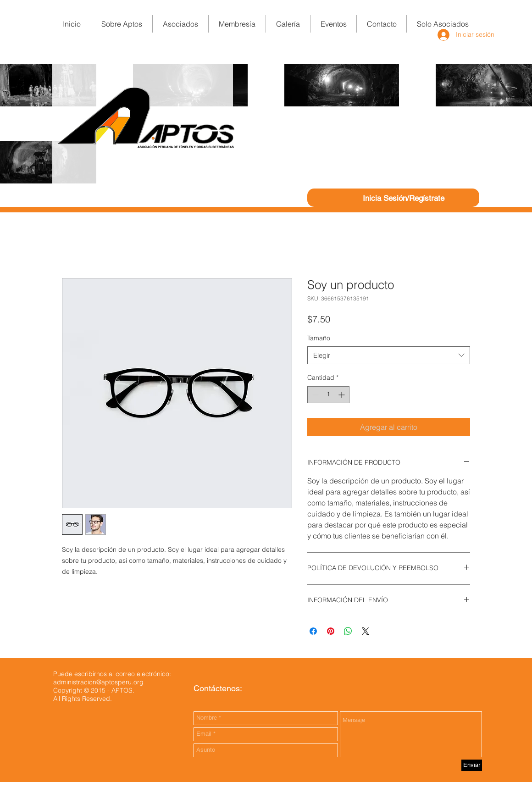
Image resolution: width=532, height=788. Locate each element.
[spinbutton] (328, 395)
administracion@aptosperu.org (98, 682)
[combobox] (389, 355)
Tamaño (319, 338)
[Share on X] (366, 631)
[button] (237, 24)
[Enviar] (472, 765)
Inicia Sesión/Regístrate (404, 198)
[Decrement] (314, 395)
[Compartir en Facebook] (313, 631)
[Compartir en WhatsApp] (348, 631)
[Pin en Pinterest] (331, 631)
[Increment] (342, 395)
